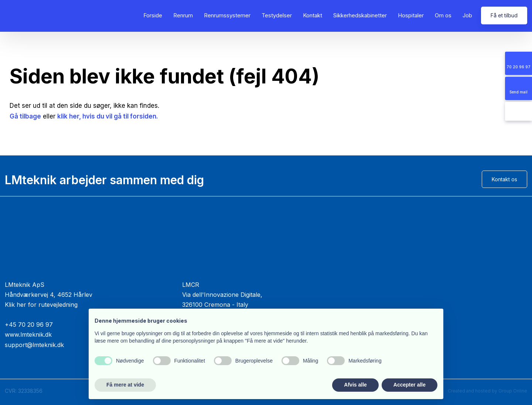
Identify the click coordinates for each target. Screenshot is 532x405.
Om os (443, 15)
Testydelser (277, 15)
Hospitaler (411, 15)
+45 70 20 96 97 (29, 325)
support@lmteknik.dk (34, 345)
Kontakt (313, 15)
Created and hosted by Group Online (487, 391)
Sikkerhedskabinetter (360, 15)
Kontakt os (504, 179)
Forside (153, 15)
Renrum (183, 15)
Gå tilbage (25, 116)
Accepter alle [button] (410, 385)
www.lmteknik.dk (28, 334)
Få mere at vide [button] (125, 385)
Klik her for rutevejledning (41, 305)
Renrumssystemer (227, 15)
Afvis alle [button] (355, 385)
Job (467, 15)
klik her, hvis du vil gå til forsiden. (108, 116)
